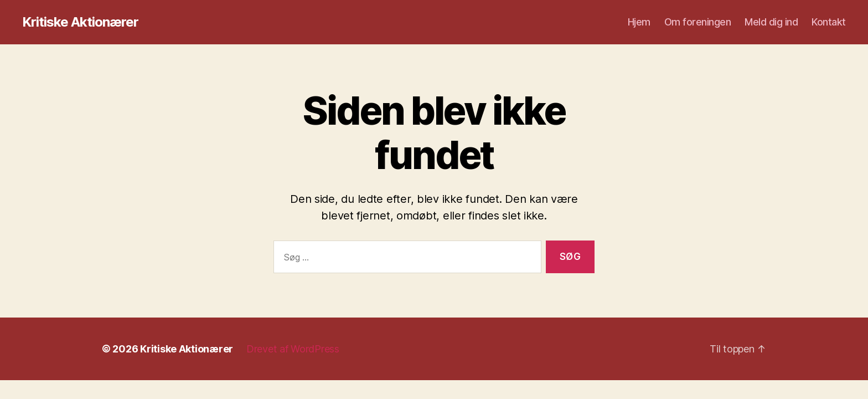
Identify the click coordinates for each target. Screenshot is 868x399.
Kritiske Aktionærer (80, 22)
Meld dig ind (771, 22)
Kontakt (829, 22)
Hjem (639, 22)
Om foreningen (698, 22)
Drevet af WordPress (293, 349)
